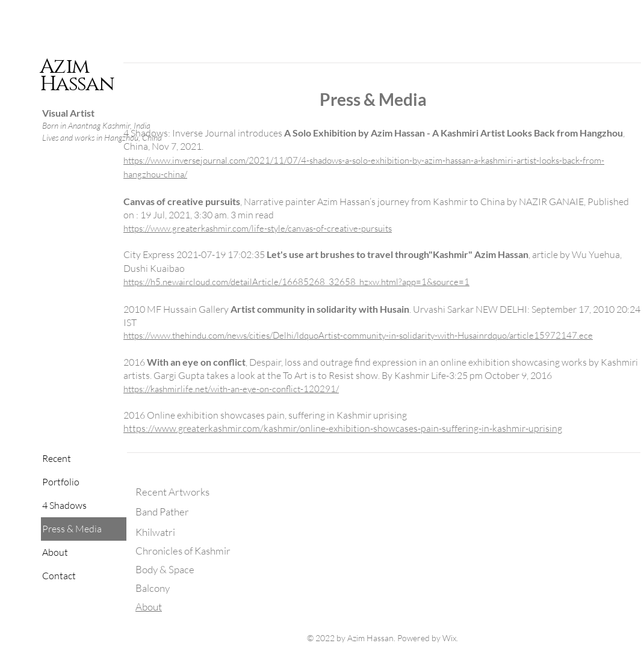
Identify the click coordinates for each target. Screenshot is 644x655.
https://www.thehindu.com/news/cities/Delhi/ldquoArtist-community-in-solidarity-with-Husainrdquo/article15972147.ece (358, 335)
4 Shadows (64, 505)
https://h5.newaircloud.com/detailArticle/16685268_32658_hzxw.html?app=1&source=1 (296, 282)
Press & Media (72, 529)
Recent (57, 458)
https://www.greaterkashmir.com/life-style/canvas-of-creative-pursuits (258, 228)
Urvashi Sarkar (443, 309)
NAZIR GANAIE (551, 201)
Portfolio (61, 482)
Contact (59, 576)
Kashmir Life (419, 375)
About (55, 552)
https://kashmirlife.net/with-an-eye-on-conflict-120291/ (231, 389)
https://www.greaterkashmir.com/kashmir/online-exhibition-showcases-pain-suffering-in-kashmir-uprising (343, 428)
